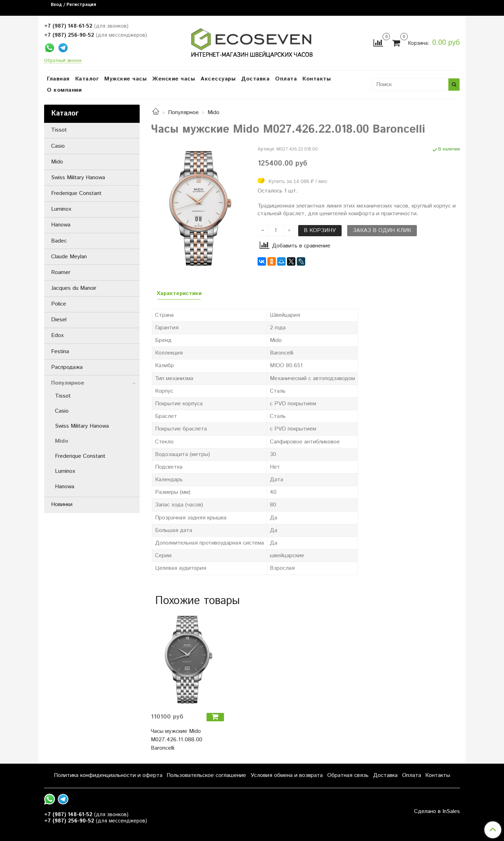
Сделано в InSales (437, 812)
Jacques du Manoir (74, 288)
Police (59, 304)
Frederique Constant (76, 193)
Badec (59, 241)
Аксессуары (218, 79)
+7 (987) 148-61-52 (68, 26)
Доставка (255, 79)
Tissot (59, 130)
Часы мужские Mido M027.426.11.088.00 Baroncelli (177, 740)
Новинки (62, 504)
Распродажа (67, 367)
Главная (58, 79)
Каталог (87, 79)
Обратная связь (348, 775)
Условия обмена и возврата (287, 775)
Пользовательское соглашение (206, 775)
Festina (60, 352)
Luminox (61, 209)
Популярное (183, 113)
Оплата (286, 79)
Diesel (59, 320)
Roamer (61, 272)
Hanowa (61, 225)
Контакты (317, 79)
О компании (64, 90)
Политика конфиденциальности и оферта (108, 775)
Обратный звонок (63, 61)
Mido (213, 113)
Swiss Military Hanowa (78, 178)
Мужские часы (125, 79)
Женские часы (174, 79)
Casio (58, 146)
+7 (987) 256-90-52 (69, 35)
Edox (57, 335)
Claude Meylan (69, 257)
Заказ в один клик (382, 230)
